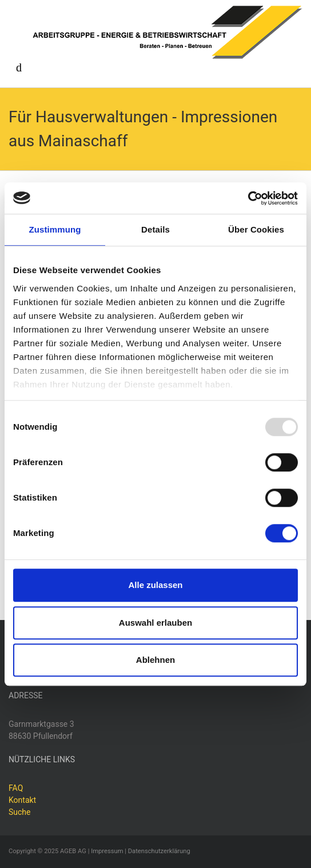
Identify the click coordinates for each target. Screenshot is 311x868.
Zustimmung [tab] (55, 229)
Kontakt (22, 800)
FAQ (16, 788)
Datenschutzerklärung (159, 851)
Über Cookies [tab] (256, 229)
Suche (20, 812)
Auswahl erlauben (155, 623)
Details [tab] (155, 229)
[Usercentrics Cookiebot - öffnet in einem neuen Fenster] (248, 198)
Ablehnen (155, 660)
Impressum (107, 851)
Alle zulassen (155, 585)
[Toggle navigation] (19, 67)
